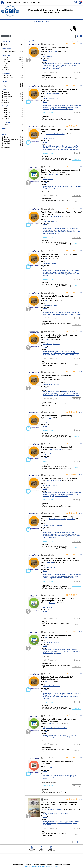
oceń (81, 44)
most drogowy (47, 65)
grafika (71, 186)
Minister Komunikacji (64, 737)
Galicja (79, 312)
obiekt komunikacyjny (73, 107)
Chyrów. (47, 485)
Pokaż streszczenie (47, 741)
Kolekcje (27, 30)
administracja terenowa (68, 351)
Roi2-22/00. (64, 814)
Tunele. (55, 305)
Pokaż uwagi (45, 192)
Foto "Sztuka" (53, 51)
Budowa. (47, 305)
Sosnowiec (56, 68)
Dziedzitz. (48, 686)
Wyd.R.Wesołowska (55, 449)
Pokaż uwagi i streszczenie (49, 782)
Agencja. (47, 56)
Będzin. (47, 221)
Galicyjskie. (48, 814)
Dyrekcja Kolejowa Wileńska (59, 109)
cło (70, 65)
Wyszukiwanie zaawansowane (15, 30)
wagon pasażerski (71, 775)
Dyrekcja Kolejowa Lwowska (66, 355)
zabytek (51, 735)
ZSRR (68, 271)
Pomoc (33, 2)
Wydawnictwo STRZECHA (55, 809)
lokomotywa (46, 777)
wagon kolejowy (48, 775)
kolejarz (76, 777)
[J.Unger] (52, 603)
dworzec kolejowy (60, 106)
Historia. (57, 814)
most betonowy (75, 64)
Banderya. (48, 179)
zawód (67, 64)
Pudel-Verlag (50, 562)
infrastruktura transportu (50, 312)
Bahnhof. (47, 98)
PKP (57, 64)
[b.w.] (47, 339)
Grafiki (45, 60)
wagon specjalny (67, 777)
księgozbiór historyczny (71, 67)
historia (45, 64)
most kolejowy (57, 65)
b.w (46, 258)
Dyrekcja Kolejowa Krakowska (70, 697)
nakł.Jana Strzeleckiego (54, 481)
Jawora (79, 314)
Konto (40, 2)
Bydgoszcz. (48, 422)
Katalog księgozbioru (42, 22)
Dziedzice (46, 698)
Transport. (56, 98)
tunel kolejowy (48, 314)
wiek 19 (51, 186)
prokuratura (70, 693)
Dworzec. (47, 607)
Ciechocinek (70, 534)
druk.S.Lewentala (54, 174)
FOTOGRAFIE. (49, 768)
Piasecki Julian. (61, 728)
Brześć (71, 109)
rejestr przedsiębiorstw (61, 186)
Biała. (46, 263)
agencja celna (47, 68)
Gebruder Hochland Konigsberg (55, 134)
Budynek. (48, 344)
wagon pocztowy (59, 775)
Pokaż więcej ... (6, 70)
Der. (46, 567)
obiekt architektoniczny (58, 107)
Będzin (78, 232)
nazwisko (52, 67)
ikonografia (59, 67)
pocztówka (46, 109)
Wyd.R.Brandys (56, 216)
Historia (25, 2)
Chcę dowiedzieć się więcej (33, 866)
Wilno (68, 146)
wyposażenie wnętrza (61, 735)
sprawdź (77, 78)
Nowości (17, 2)
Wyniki (9, 2)
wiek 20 (62, 64)
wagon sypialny (56, 777)
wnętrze (54, 737)
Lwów (78, 355)
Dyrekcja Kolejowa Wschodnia (52, 233)
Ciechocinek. (49, 525)
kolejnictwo (59, 821)
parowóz (45, 779)
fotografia (51, 64)
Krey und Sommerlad (52, 93)
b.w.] (47, 681)
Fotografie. (48, 728)
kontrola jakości (71, 533)
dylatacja (65, 65)
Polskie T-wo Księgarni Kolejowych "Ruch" (62, 519)
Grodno (71, 578)
